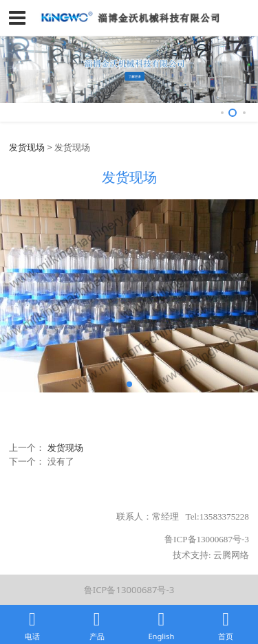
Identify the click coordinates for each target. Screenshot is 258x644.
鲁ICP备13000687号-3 (129, 590)
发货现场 (27, 147)
